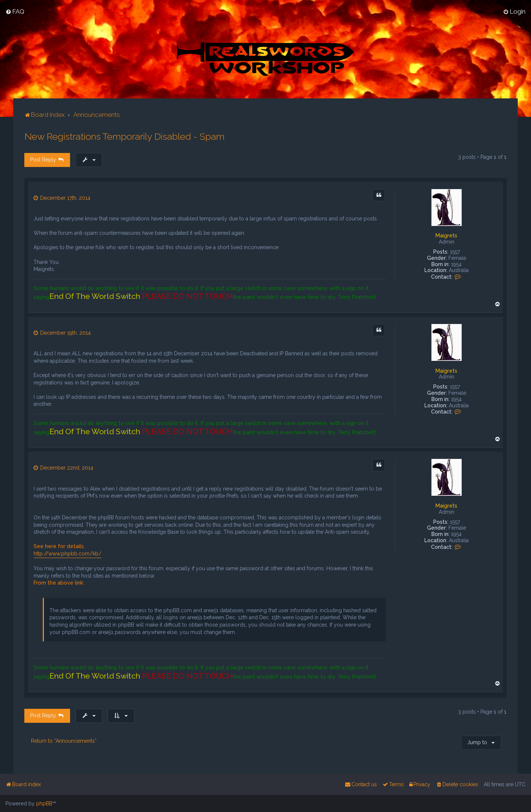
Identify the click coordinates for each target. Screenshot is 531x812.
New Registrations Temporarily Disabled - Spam (124, 136)
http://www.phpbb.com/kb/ (67, 553)
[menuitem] (15, 11)
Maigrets (446, 235)
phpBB (44, 804)
